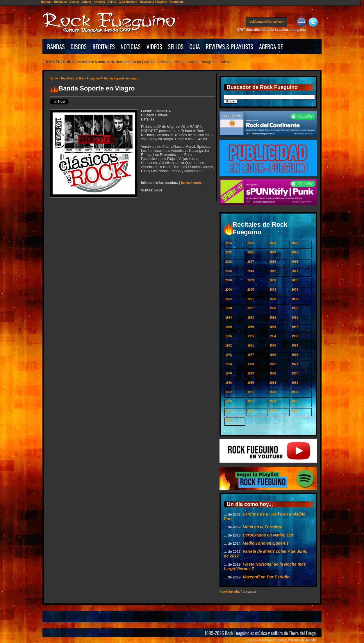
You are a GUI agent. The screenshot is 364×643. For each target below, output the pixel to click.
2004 (273, 290)
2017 (251, 262)
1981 (251, 346)
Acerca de (177, 2)
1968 (273, 373)
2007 (295, 280)
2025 (251, 243)
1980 (273, 346)
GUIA (195, 47)
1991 (295, 318)
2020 (273, 252)
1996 (273, 308)
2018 (229, 262)
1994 (229, 318)
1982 (229, 346)
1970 (229, 373)
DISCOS (79, 47)
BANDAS (56, 47)
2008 (273, 280)
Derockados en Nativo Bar (268, 535)
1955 (295, 401)
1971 (295, 364)
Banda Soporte (191, 183)
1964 (273, 383)
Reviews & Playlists (153, 2)
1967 (295, 373)
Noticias (99, 2)
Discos (74, 2)
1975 (295, 355)
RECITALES (104, 47)
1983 (295, 336)
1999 (295, 299)
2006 (229, 290)
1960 (273, 392)
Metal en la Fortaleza (263, 527)
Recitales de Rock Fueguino (80, 78)
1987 (295, 327)
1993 (251, 318)
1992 (273, 318)
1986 (229, 336)
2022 (229, 252)
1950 (229, 420)
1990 (229, 327)
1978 (229, 355)
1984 (273, 336)
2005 (251, 290)
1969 (251, 373)
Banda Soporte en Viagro (121, 78)
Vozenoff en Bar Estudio (266, 577)
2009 (251, 280)
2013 (251, 271)
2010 (229, 280)
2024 (273, 243)
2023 (295, 243)
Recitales (60, 2)
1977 (251, 355)
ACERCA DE (271, 47)
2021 (251, 252)
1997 (251, 308)
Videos (86, 2)
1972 (273, 364)
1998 (229, 308)
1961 (251, 392)
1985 (251, 336)
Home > (55, 78)
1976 (273, 355)
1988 (273, 327)
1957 (251, 401)
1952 (273, 411)
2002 (229, 299)
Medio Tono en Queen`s (266, 543)
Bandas (46, 2)
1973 (251, 364)
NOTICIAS (131, 47)
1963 (295, 383)
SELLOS (176, 47)
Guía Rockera (128, 2)
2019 (295, 252)
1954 (229, 411)
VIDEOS (154, 47)
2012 (273, 271)
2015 (295, 262)
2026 (229, 243)
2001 (251, 299)
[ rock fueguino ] (231, 592)
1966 (229, 383)
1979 (295, 346)
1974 (229, 364)
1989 (251, 327)
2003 (295, 290)
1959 (295, 392)
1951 (295, 411)
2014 (229, 271)
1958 (229, 401)
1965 (251, 383)
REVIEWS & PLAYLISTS (230, 47)
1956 (273, 401)
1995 (295, 308)
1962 (229, 392)
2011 (295, 271)
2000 (273, 299)
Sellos (112, 2)
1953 (251, 411)
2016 (273, 262)
